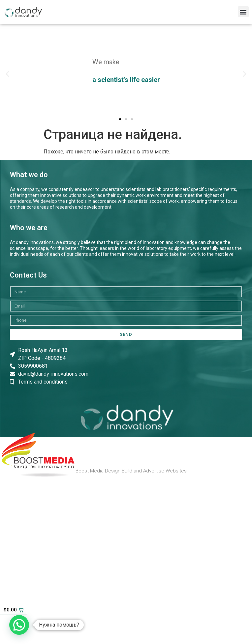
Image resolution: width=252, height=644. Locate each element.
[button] (243, 12)
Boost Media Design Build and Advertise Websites (131, 471)
